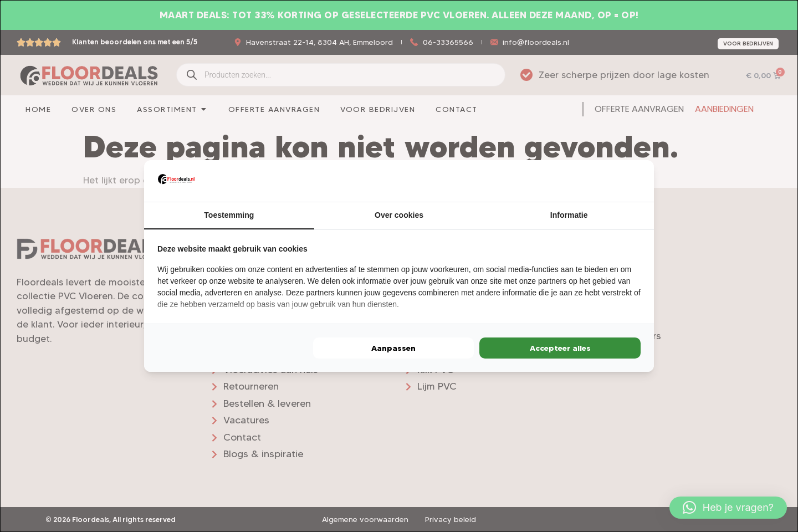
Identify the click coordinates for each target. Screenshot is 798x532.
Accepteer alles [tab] (560, 349)
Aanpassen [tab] (393, 349)
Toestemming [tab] (229, 215)
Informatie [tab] (569, 215)
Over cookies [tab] (399, 215)
